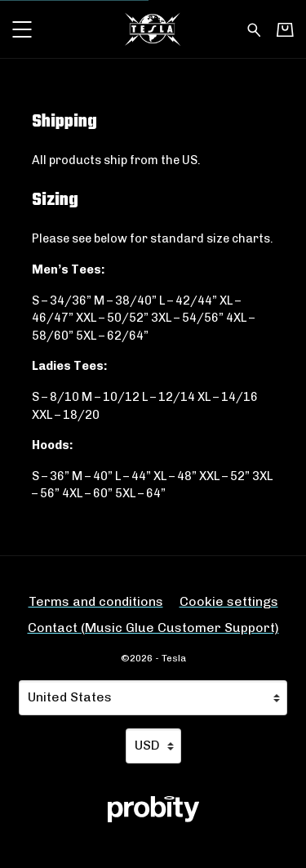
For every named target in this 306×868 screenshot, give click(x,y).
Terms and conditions (96, 601)
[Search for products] (254, 29)
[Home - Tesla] (153, 29)
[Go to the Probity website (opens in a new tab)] (153, 809)
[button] (22, 29)
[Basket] (285, 29)
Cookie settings (229, 601)
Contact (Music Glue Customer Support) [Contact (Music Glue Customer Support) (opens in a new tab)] (153, 628)
